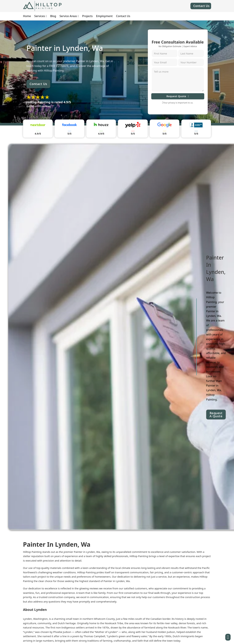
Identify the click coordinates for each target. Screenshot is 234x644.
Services (40, 16)
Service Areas (68, 16)
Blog (53, 16)
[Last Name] (191, 53)
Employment (104, 16)
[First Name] (165, 53)
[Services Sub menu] (46, 16)
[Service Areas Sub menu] (78, 16)
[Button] (228, 637)
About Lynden (35, 610)
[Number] (191, 62)
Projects (87, 16)
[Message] (178, 80)
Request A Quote (216, 415)
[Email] (165, 62)
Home (27, 16)
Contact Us (201, 6)
